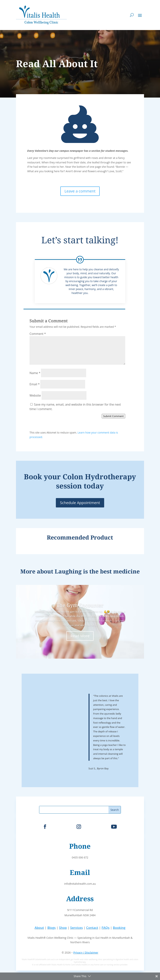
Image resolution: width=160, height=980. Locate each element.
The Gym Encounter (80, 605)
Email (35, 384)
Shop (63, 928)
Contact (92, 928)
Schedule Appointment (80, 503)
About (39, 928)
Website (35, 395)
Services (76, 928)
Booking (119, 928)
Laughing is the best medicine (97, 571)
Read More (80, 636)
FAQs (105, 928)
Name (35, 373)
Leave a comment (80, 191)
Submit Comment (113, 416)
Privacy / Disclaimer (86, 953)
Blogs (52, 928)
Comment (38, 334)
